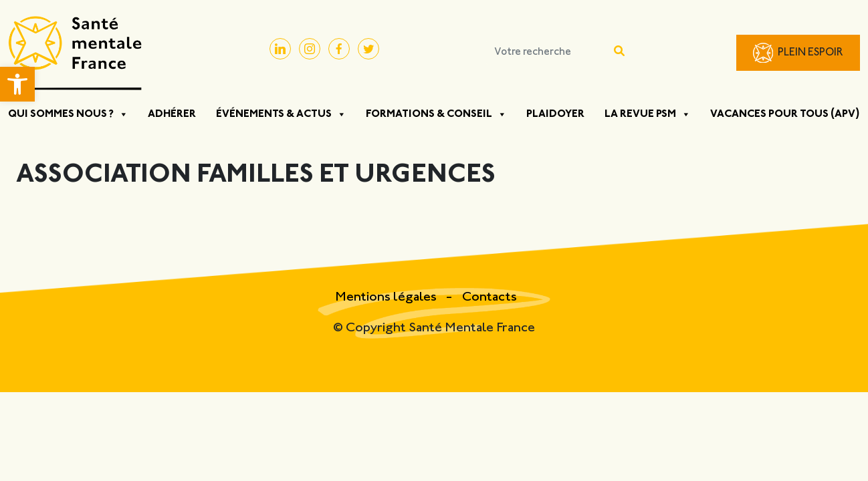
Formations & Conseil (436, 114)
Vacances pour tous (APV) (785, 114)
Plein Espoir (810, 53)
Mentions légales (387, 298)
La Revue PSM (648, 114)
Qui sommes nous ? (68, 114)
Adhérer (172, 114)
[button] (17, 84)
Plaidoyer (555, 114)
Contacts (490, 298)
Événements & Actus (281, 114)
